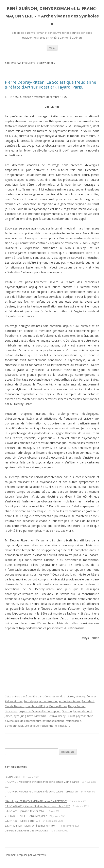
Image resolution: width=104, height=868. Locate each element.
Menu (52, 48)
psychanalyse (85, 716)
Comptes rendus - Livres (59, 696)
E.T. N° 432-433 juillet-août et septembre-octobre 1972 (37, 806)
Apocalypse (31, 701)
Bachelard (88, 701)
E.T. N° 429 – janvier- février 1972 (25, 811)
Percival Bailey (57, 716)
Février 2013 (12, 777)
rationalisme (73, 721)
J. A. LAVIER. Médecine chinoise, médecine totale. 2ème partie (42, 782)
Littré (30, 716)
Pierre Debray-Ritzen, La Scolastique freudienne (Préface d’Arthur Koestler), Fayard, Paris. (50, 85)
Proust (71, 716)
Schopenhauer (14, 726)
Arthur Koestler (49, 701)
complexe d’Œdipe (37, 706)
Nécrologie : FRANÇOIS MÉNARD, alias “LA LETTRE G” (36, 801)
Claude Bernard (15, 706)
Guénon (67, 711)
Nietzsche (40, 716)
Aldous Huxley (14, 701)
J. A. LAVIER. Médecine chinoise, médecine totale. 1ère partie (41, 791)
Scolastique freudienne (39, 726)
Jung (23, 716)
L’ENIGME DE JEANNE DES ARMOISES (26, 830)
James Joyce (12, 716)
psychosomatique (54, 721)
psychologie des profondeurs (23, 721)
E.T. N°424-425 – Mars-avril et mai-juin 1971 (31, 826)
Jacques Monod (83, 711)
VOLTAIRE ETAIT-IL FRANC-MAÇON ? (26, 816)
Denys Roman (77, 706)
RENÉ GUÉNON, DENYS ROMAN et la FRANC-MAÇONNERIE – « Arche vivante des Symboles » (52, 16)
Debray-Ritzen (58, 706)
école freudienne (70, 701)
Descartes (11, 711)
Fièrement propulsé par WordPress (25, 855)
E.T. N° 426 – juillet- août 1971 (22, 821)
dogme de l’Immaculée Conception (40, 711)
